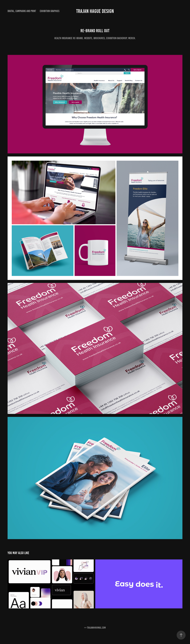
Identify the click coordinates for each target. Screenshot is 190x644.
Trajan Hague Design (95, 11)
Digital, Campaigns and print (22, 11)
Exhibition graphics (50, 11)
